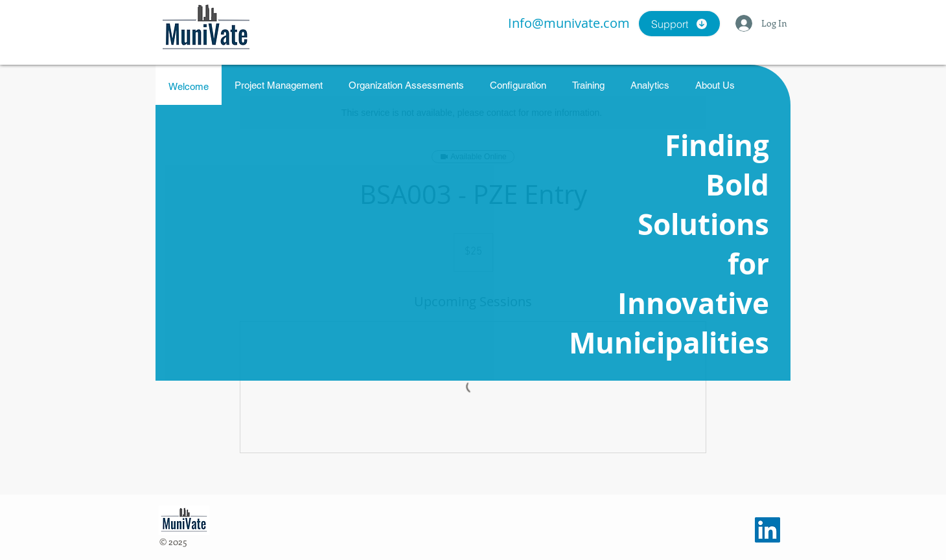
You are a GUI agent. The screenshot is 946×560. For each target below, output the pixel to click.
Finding (717, 145)
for (748, 264)
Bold (737, 185)
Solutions (703, 224)
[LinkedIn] (767, 530)
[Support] (679, 24)
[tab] (189, 85)
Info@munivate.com (569, 23)
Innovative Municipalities (669, 323)
